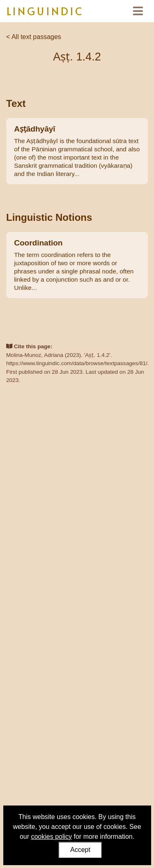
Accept (80, 850)
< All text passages (34, 37)
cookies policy (51, 837)
